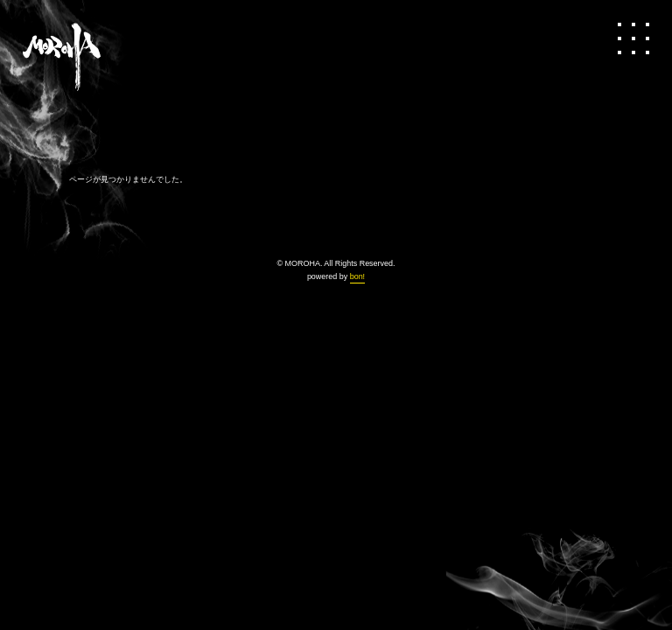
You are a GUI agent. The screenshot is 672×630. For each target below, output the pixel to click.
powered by (336, 276)
